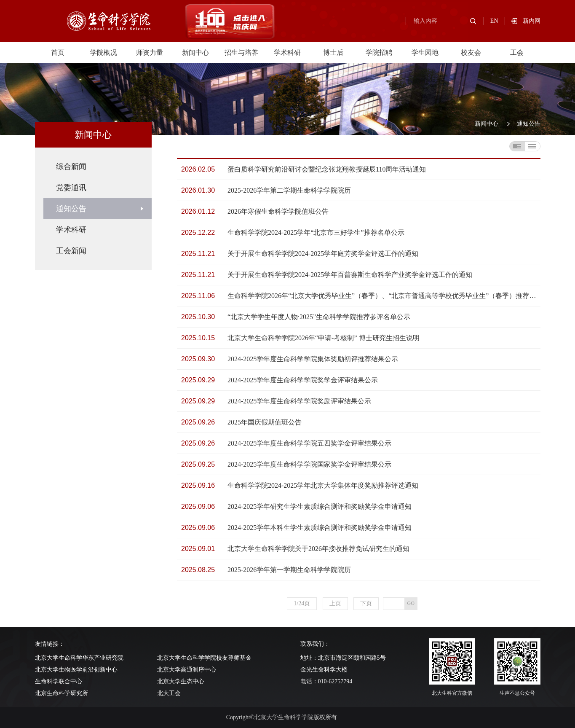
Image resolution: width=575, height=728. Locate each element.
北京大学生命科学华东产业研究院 (79, 658)
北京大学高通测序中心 (187, 670)
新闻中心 (195, 52)
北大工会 (169, 693)
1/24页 (302, 603)
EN (494, 21)
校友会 (471, 52)
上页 (335, 603)
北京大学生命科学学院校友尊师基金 (204, 658)
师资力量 (150, 52)
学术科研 (287, 52)
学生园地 (425, 52)
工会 (517, 52)
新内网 (532, 21)
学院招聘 (379, 52)
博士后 (333, 52)
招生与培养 (241, 52)
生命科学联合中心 (59, 681)
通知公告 (529, 124)
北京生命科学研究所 (62, 693)
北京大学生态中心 (181, 681)
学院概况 (104, 52)
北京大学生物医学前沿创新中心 (76, 670)
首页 (58, 52)
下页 (366, 603)
